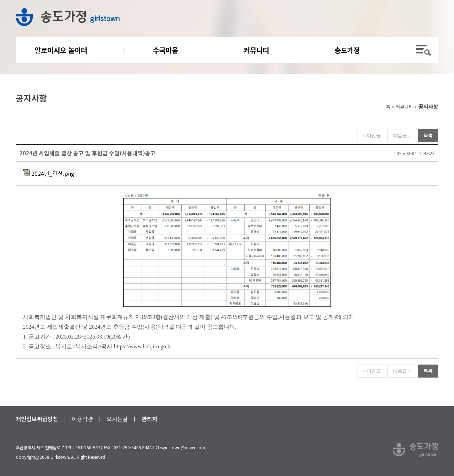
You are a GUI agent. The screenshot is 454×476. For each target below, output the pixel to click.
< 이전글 (372, 136)
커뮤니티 (256, 50)
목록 (428, 136)
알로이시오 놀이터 (61, 50)
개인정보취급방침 (37, 419)
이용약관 (82, 419)
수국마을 (165, 50)
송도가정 (347, 50)
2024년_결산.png (49, 173)
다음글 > (402, 136)
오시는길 (117, 419)
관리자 (149, 419)
